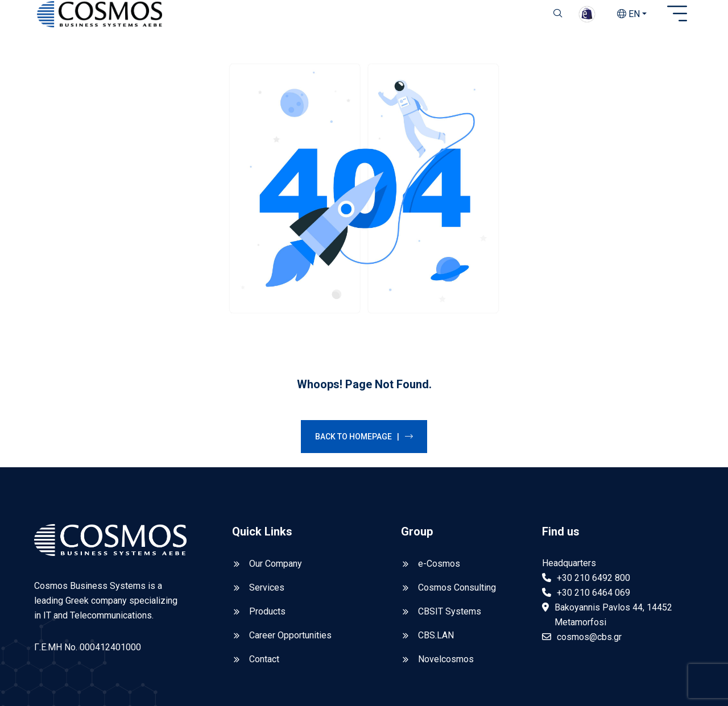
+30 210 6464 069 (593, 511)
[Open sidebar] (677, 14)
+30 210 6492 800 (593, 497)
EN (628, 14)
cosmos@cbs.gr (589, 556)
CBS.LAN (436, 554)
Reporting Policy (661, 678)
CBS (140, 678)
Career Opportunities (290, 554)
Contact (264, 578)
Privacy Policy (582, 678)
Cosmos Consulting (457, 506)
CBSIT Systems (450, 530)
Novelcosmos (446, 578)
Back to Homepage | (364, 355)
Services (267, 506)
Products (267, 530)
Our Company (276, 482)
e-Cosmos (439, 482)
